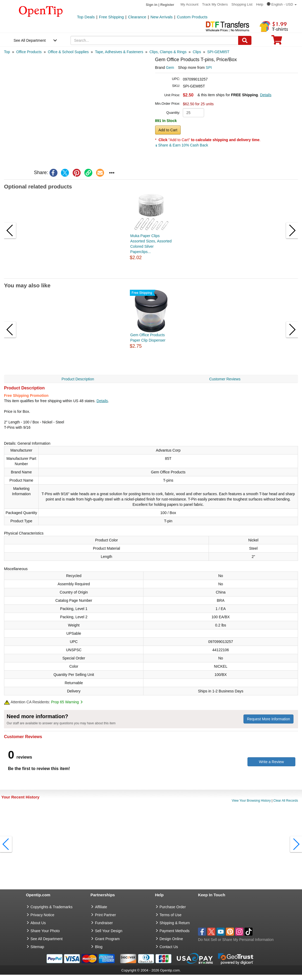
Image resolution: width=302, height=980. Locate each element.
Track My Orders (215, 4)
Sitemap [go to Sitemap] (37, 947)
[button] (282, 4)
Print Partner (106, 915)
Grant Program (107, 939)
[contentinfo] (41, 11)
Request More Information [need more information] (268, 719)
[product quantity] (193, 113)
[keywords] (154, 40)
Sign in (152, 5)
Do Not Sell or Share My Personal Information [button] (236, 940)
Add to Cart (168, 130)
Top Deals (86, 17)
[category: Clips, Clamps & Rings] (168, 52)
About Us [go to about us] (38, 923)
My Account (190, 4)
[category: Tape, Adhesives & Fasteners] (119, 52)
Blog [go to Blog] (99, 947)
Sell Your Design (109, 931)
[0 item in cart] (277, 42)
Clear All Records (286, 801)
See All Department (30, 40)
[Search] (245, 40)
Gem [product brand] (170, 68)
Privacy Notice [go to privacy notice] (42, 915)
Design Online (171, 939)
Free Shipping (111, 17)
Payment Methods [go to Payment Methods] (175, 931)
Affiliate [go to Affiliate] (101, 907)
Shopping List (242, 4)
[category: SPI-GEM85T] (218, 52)
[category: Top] (7, 52)
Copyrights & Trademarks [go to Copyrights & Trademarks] (52, 907)
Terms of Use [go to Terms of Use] (171, 915)
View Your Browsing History (251, 801)
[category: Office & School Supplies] (68, 52)
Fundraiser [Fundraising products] (104, 923)
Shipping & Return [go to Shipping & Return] (175, 923)
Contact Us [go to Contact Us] (169, 947)
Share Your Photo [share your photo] (45, 931)
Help (260, 4)
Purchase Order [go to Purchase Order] (173, 907)
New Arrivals (161, 17)
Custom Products (192, 17)
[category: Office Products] (29, 52)
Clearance (137, 17)
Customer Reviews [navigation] (225, 379)
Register (167, 5)
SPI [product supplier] (209, 68)
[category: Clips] (197, 52)
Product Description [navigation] (78, 379)
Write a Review (271, 762)
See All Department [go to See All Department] (47, 939)
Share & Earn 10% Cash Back (182, 145)
